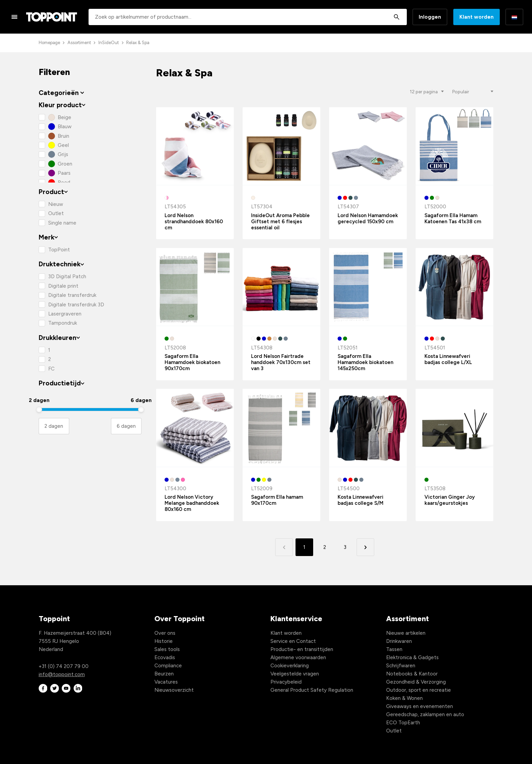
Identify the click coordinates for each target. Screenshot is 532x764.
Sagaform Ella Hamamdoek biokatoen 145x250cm (365, 362)
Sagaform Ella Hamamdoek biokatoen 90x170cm (192, 362)
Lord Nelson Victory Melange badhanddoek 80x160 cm (192, 503)
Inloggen (430, 17)
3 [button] (345, 547)
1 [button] (304, 547)
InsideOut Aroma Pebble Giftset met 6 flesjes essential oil (280, 222)
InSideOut (109, 43)
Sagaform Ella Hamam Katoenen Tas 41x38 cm (453, 218)
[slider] (39, 409)
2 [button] (325, 547)
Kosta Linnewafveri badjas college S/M (360, 500)
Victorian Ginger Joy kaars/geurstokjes (450, 500)
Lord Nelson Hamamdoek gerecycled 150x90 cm (368, 218)
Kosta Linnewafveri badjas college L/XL (448, 359)
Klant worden (477, 17)
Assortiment (79, 43)
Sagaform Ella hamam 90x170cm (277, 500)
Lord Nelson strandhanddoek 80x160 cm (194, 222)
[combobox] (248, 17)
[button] (365, 547)
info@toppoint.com (62, 674)
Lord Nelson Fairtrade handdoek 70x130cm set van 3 (281, 362)
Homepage (49, 43)
